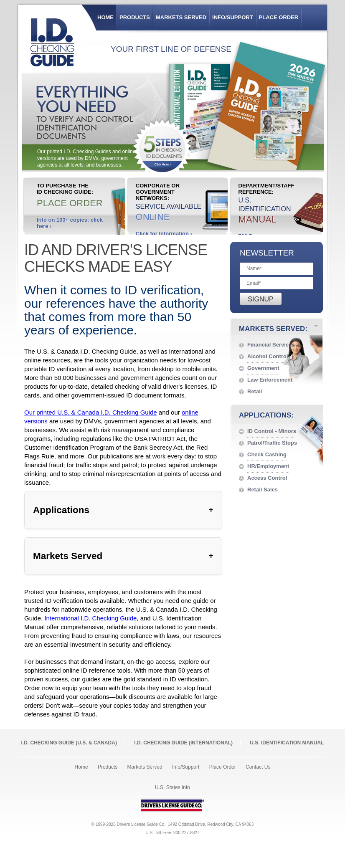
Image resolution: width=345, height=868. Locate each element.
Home (105, 17)
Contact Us (258, 767)
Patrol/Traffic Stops (272, 443)
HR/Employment (268, 466)
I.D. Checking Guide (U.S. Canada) (69, 743)
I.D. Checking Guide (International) (183, 743)
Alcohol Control (268, 356)
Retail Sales (263, 490)
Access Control (267, 478)
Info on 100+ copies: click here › (70, 223)
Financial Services (271, 345)
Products (135, 17)
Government (263, 368)
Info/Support (233, 17)
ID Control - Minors (272, 431)
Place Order (279, 17)
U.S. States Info (172, 787)
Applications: (266, 415)
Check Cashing (267, 454)
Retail (255, 391)
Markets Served (181, 17)
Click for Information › (164, 234)
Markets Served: (273, 329)
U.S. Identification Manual (287, 743)
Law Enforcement (270, 380)
